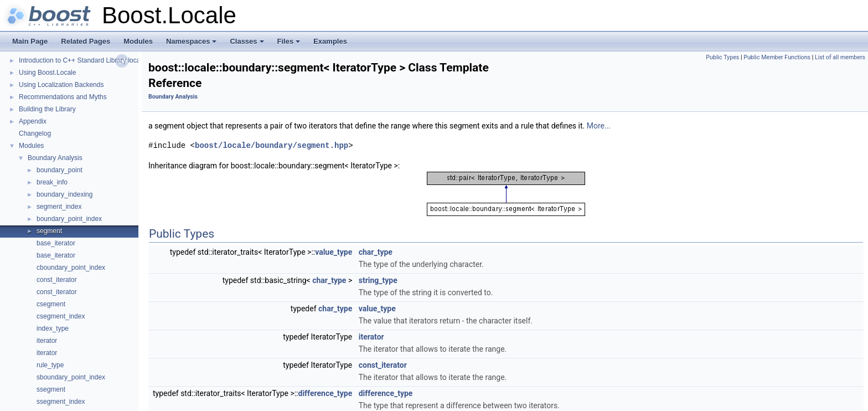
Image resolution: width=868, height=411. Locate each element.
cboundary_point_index (71, 268)
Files (290, 44)
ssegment (51, 389)
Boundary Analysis (55, 158)
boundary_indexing (64, 194)
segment (49, 231)
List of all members (840, 57)
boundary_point (60, 170)
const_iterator (57, 280)
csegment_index (61, 316)
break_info (52, 182)
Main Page (30, 41)
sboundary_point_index (71, 377)
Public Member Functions (777, 57)
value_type (334, 252)
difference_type (325, 393)
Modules (138, 41)
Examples (330, 41)
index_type (53, 328)
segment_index (59, 207)
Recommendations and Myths (63, 97)
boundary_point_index (69, 219)
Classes (247, 44)
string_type (378, 280)
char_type (376, 252)
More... (599, 126)
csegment (51, 304)
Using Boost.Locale (47, 73)
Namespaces (192, 44)
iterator (47, 341)
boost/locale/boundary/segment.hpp (272, 145)
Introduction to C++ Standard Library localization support (102, 60)
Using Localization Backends (61, 85)
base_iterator (56, 243)
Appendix (33, 121)
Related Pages (86, 41)
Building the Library (47, 109)
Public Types (722, 57)
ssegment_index (61, 402)
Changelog (35, 133)
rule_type (50, 365)
